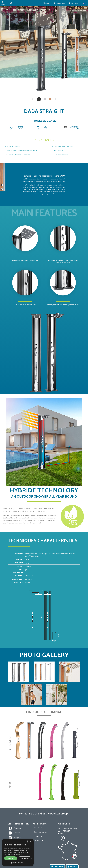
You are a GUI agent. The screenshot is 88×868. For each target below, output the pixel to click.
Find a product (59, 3)
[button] (84, 3)
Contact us (38, 836)
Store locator (74, 3)
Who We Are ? (39, 828)
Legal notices (39, 840)
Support (46, 3)
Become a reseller (40, 832)
